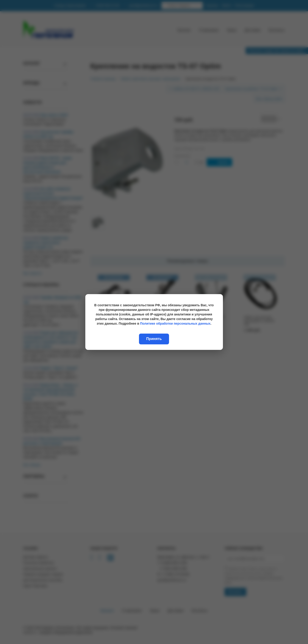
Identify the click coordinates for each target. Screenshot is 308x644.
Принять (154, 339)
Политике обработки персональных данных (175, 323)
